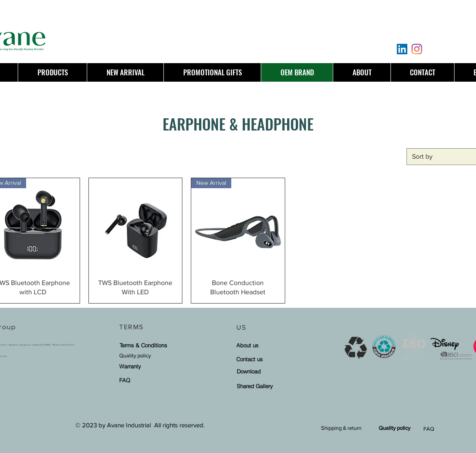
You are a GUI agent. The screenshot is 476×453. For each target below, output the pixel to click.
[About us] (272, 345)
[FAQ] (140, 380)
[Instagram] (417, 49)
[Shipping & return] (341, 428)
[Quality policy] (155, 356)
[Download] (272, 371)
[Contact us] (272, 359)
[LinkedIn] (402, 49)
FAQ (429, 429)
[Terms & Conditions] (143, 345)
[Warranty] (140, 366)
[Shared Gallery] (272, 386)
